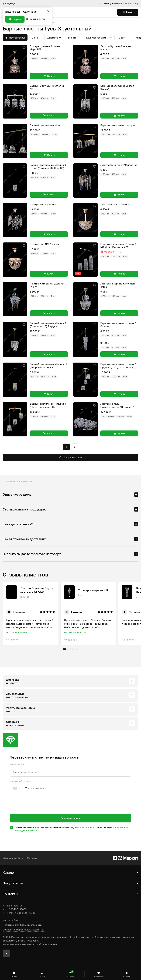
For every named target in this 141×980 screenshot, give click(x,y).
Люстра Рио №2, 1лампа (115, 204)
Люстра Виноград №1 (43, 204)
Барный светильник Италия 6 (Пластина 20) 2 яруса (48, 325)
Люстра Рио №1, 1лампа (44, 244)
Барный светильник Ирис (46, 125)
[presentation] (36, 810)
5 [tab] (75, 649)
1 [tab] (64, 649)
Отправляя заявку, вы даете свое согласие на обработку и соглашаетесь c (71, 829)
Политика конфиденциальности (22, 925)
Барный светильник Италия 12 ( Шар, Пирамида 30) (48, 366)
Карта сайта (10, 920)
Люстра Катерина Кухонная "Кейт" (47, 285)
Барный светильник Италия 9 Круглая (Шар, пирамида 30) (118, 366)
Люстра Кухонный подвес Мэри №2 (45, 48)
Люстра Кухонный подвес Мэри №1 (116, 48)
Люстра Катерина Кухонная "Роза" (118, 285)
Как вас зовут (17, 765)
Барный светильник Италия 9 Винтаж (118, 325)
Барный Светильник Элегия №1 (47, 87)
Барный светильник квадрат (118, 125)
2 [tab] (68, 649)
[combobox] (18, 788)
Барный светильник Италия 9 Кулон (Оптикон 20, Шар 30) (48, 166)
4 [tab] (73, 649)
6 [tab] (78, 649)
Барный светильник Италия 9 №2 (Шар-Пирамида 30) (118, 246)
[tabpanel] (31, 613)
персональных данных (86, 828)
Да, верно (15, 19)
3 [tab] (70, 649)
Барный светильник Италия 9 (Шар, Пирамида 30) (48, 405)
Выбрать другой (36, 19)
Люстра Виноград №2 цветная (119, 165)
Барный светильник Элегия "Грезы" (117, 87)
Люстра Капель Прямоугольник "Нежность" (117, 405)
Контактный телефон (20, 781)
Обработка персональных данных (23, 929)
